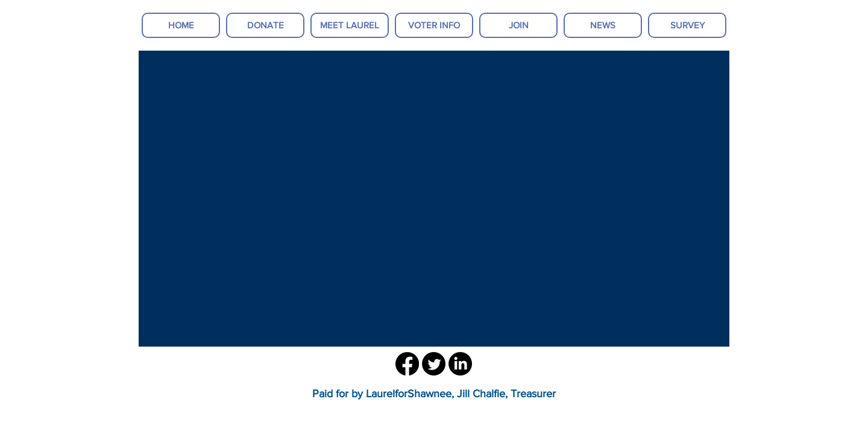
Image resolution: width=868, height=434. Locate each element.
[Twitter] (434, 364)
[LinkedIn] (460, 364)
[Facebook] (407, 364)
